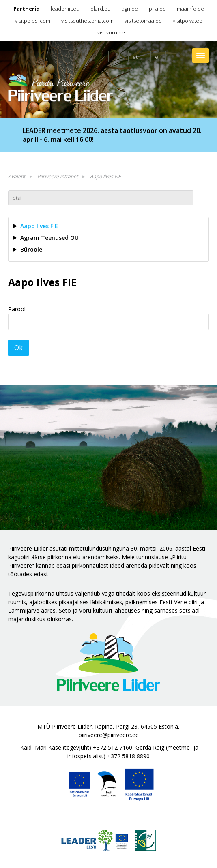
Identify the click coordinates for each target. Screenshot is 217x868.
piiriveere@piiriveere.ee (109, 735)
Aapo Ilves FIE (105, 176)
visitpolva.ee (188, 21)
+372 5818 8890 (128, 756)
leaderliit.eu (65, 9)
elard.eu (101, 9)
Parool (17, 309)
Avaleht (17, 176)
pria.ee (157, 9)
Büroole (31, 249)
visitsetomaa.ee (143, 21)
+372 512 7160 (113, 747)
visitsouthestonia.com (87, 21)
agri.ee (130, 9)
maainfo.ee (190, 9)
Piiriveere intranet (58, 176)
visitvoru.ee (111, 32)
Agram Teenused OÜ (49, 238)
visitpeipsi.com (33, 21)
